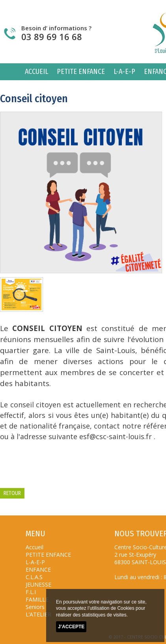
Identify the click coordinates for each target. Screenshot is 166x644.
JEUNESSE (38, 584)
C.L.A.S (34, 577)
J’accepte (71, 627)
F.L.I (31, 592)
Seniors (35, 607)
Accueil (36, 72)
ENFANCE (38, 569)
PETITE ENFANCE (81, 72)
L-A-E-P (124, 72)
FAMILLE (37, 599)
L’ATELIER (38, 614)
